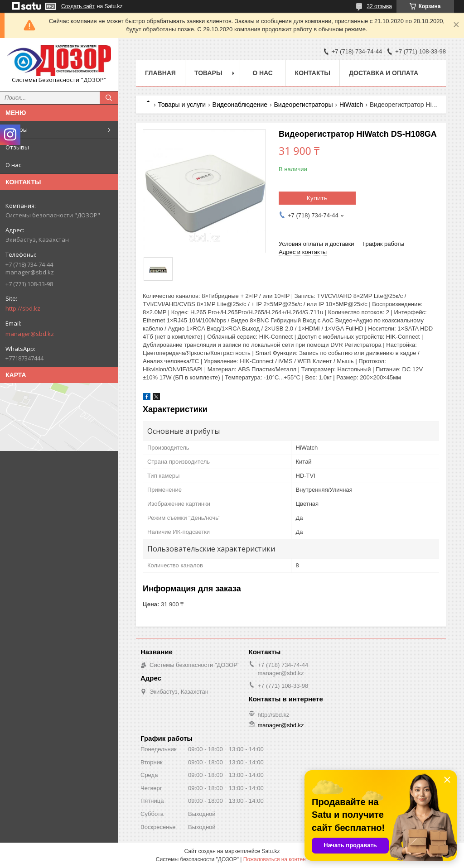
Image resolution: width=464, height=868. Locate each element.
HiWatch (351, 105)
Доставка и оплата (384, 73)
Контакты (313, 73)
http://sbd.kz (23, 308)
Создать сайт (78, 6)
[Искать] (109, 98)
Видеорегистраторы (303, 105)
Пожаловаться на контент (276, 859)
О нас (13, 165)
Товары (17, 129)
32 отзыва (379, 6)
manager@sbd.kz (30, 334)
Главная (160, 73)
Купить (317, 198)
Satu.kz (271, 851)
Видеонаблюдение (240, 105)
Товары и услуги (182, 105)
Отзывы (17, 147)
